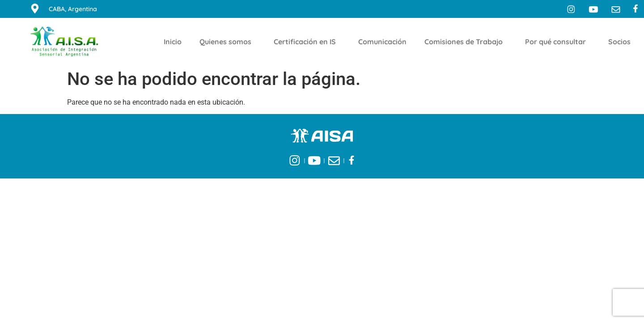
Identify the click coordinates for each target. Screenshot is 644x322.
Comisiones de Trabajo (466, 42)
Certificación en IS (307, 42)
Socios (622, 42)
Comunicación (382, 42)
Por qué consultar (558, 42)
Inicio (173, 42)
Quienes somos (228, 42)
